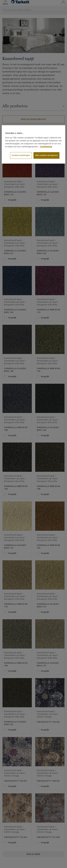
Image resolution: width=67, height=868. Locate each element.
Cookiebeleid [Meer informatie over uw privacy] (46, 147)
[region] (34, 144)
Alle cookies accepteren (46, 155)
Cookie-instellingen (21, 155)
